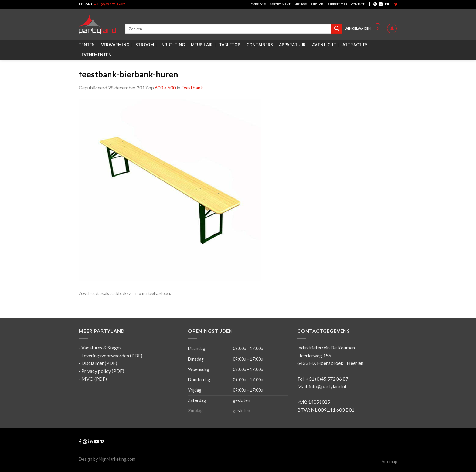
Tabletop (230, 45)
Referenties (337, 4)
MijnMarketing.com (117, 459)
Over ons (258, 4)
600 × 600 (165, 88)
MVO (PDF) (94, 379)
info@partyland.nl (328, 386)
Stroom (145, 45)
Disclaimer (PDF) (99, 363)
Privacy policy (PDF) (103, 371)
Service (317, 4)
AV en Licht (324, 45)
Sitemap (390, 462)
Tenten (87, 45)
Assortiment (280, 4)
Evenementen (97, 55)
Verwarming (115, 45)
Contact (358, 4)
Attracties (355, 45)
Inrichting (173, 45)
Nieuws (301, 4)
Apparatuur (292, 45)
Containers (260, 45)
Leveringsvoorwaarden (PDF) (112, 355)
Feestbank (192, 88)
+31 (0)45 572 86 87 (110, 4)
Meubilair (202, 45)
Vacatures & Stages (101, 347)
